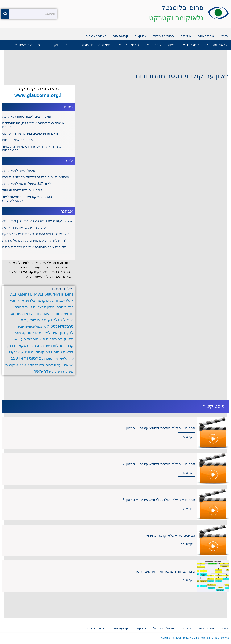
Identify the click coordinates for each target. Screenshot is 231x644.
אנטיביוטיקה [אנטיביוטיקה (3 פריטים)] (15, 301)
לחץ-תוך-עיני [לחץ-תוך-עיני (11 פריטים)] (63, 333)
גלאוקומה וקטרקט (176, 18)
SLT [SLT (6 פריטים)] (41, 294)
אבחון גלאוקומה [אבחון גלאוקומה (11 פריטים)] (50, 300)
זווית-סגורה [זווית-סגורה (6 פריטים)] (23, 307)
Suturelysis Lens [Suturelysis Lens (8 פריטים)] (59, 294)
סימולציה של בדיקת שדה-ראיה (24, 227)
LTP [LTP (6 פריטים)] (33, 294)
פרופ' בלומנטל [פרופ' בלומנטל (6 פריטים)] (42, 365)
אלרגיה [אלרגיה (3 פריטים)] (30, 301)
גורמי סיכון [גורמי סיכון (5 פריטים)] (55, 307)
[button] (216, 45)
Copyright (167, 638)
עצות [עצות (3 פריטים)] (58, 365)
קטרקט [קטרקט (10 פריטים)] (22, 365)
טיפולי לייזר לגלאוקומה (19, 171)
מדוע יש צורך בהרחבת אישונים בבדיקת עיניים (34, 247)
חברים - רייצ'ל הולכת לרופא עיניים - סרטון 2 (159, 464)
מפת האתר (206, 36)
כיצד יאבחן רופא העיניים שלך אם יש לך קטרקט (36, 234)
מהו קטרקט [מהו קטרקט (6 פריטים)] (31, 333)
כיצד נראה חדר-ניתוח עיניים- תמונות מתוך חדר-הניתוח (32, 148)
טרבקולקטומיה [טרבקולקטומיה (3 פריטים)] (36, 326)
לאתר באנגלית (96, 36)
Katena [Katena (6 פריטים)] (23, 294)
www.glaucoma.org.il (38, 95)
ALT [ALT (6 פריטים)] (13, 294)
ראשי (224, 36)
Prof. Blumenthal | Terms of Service (209, 638)
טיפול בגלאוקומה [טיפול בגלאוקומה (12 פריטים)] (57, 320)
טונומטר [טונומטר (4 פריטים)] (15, 313)
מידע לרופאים (27, 45)
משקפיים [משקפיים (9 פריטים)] (22, 346)
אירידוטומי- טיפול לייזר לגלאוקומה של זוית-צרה (36, 177)
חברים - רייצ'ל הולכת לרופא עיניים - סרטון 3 (159, 500)
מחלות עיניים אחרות (94, 45)
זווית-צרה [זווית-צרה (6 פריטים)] (48, 313)
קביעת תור (121, 36)
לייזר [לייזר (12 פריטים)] (46, 333)
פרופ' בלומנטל (182, 8)
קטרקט (191, 45)
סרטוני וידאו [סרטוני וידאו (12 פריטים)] (30, 358)
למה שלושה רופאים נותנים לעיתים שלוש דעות (34, 241)
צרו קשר (141, 36)
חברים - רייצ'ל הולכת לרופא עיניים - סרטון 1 (159, 428)
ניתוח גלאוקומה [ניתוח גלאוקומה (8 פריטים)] (49, 352)
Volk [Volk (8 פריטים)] (70, 301)
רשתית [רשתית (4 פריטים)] (57, 371)
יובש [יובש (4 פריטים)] (21, 326)
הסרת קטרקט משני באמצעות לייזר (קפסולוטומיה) (27, 199)
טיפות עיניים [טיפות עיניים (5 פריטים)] (30, 320)
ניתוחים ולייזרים (161, 45)
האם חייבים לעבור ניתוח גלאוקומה (27, 117)
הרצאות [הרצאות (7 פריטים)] (40, 307)
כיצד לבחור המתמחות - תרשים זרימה (165, 571)
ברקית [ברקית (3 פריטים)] (69, 307)
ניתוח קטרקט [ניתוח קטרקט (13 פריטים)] (22, 352)
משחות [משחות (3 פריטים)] (35, 346)
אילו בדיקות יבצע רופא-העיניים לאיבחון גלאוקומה (37, 221)
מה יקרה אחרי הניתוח (17, 140)
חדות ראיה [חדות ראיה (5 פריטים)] (31, 313)
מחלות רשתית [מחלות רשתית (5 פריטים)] (52, 346)
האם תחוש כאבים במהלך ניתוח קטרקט (30, 133)
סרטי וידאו (129, 45)
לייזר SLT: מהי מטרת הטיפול (22, 190)
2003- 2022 (182, 638)
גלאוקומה (217, 45)
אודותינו (186, 36)
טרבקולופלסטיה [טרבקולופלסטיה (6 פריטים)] (60, 326)
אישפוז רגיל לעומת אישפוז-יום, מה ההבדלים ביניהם (33, 125)
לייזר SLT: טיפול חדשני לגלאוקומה (26, 184)
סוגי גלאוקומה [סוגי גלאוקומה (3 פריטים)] (63, 359)
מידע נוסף (58, 45)
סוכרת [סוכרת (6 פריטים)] (47, 358)
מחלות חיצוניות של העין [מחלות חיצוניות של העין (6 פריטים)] (38, 339)
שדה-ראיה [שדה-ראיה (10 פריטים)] (42, 371)
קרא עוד (187, 437)
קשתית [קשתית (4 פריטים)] (68, 371)
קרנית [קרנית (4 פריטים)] (10, 365)
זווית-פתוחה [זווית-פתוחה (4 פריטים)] (65, 313)
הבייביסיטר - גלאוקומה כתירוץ (171, 535)
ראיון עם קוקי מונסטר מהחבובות (182, 76)
